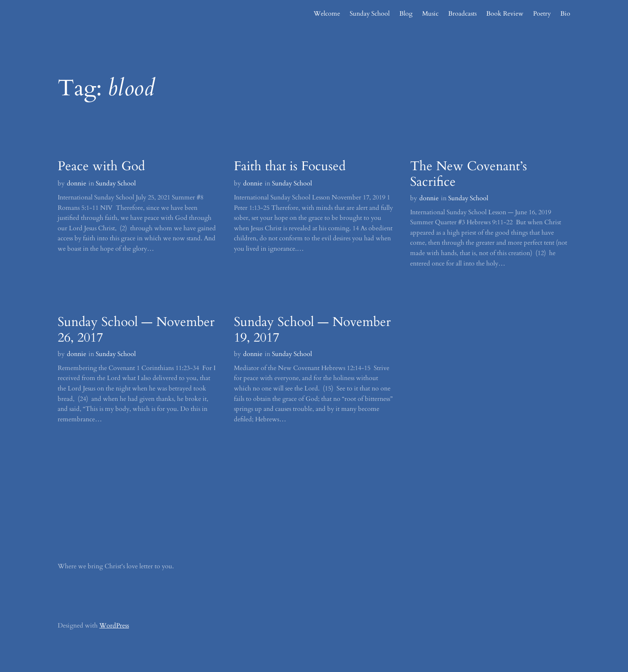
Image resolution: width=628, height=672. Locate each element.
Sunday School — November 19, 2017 (312, 330)
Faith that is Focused (290, 166)
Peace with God (101, 166)
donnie (76, 183)
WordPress (114, 626)
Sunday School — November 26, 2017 (136, 330)
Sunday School (116, 183)
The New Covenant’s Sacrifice (469, 174)
